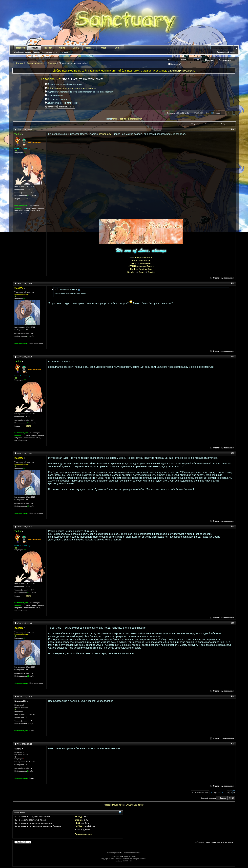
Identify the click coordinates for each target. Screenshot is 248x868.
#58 (232, 744)
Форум (34, 48)
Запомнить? (175, 64)
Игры (103, 48)
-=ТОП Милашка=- (141, 260)
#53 (232, 356)
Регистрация (225, 60)
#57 (232, 696)
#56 (232, 623)
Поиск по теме (211, 124)
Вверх (232, 798)
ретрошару (105, 134)
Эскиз (142, 272)
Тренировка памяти (143, 257)
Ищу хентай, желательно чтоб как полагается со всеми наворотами (79, 92)
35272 (29, 199)
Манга (76, 48)
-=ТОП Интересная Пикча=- (141, 266)
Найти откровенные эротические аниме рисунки (72, 88)
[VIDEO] (79, 826)
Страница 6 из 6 (201, 113)
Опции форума (48, 52)
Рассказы (89, 48)
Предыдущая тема (114, 805)
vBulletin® (125, 856)
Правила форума (83, 834)
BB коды (79, 817)
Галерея (48, 48)
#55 (232, 526)
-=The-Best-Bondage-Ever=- (141, 269)
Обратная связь (203, 842)
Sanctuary (215, 842)
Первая (215, 113)
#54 (232, 453)
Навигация (63, 52)
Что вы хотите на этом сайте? (127, 119)
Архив (224, 842)
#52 (232, 283)
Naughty (132, 272)
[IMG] (78, 823)
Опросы (52, 63)
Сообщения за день (23, 52)
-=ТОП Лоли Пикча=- (141, 263)
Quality (151, 272)
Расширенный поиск (226, 52)
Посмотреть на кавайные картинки (63, 84)
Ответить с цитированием (222, 278)
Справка (37, 52)
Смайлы (79, 820)
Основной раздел (35, 63)
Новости (20, 48)
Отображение (226, 124)
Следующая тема (134, 805)
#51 (232, 129)
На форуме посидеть (56, 99)
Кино (117, 48)
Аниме (62, 48)
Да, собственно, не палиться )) (61, 103)
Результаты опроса (67, 107)
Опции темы (196, 124)
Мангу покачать (54, 95)
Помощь (209, 60)
